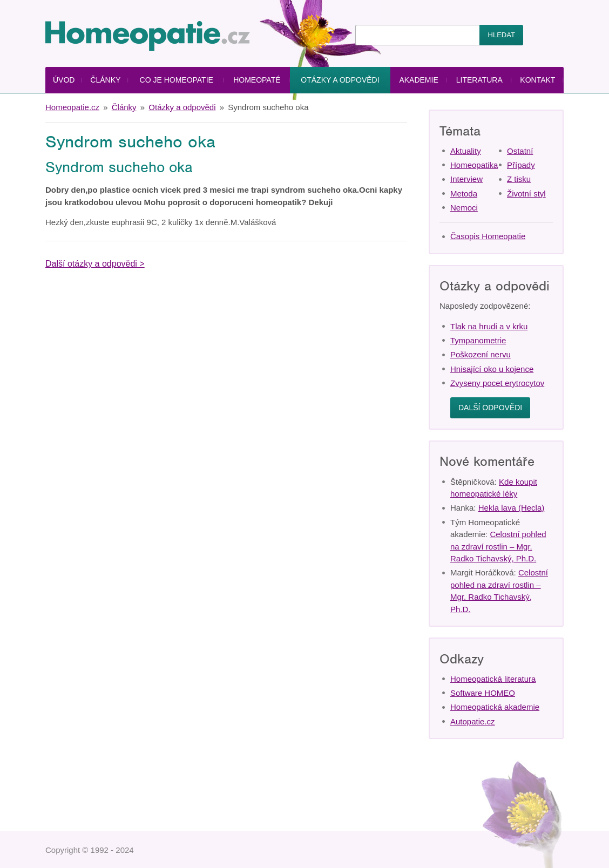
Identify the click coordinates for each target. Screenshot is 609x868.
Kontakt (537, 80)
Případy (521, 165)
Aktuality (466, 151)
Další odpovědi (490, 408)
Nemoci (464, 208)
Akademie (418, 80)
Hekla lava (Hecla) (512, 508)
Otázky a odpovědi (340, 80)
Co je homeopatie (177, 80)
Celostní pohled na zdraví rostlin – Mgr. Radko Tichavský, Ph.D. (498, 546)
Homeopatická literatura (493, 679)
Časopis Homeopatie (488, 236)
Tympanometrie (478, 340)
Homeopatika (474, 165)
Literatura (479, 80)
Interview (466, 179)
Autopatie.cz (473, 721)
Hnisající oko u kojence (492, 369)
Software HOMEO (483, 693)
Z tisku (519, 179)
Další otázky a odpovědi (91, 264)
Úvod (64, 80)
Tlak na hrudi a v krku (489, 326)
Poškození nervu (481, 354)
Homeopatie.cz (72, 107)
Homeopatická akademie (495, 707)
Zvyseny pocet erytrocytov (497, 383)
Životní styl (526, 194)
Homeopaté (257, 80)
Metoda (464, 194)
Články (105, 80)
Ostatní (520, 151)
